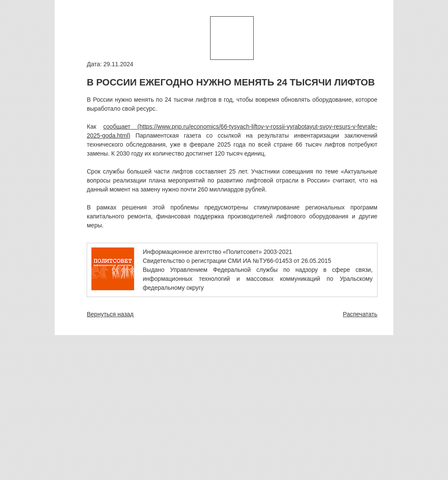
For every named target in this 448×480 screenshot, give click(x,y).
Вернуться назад (110, 314)
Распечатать (360, 314)
